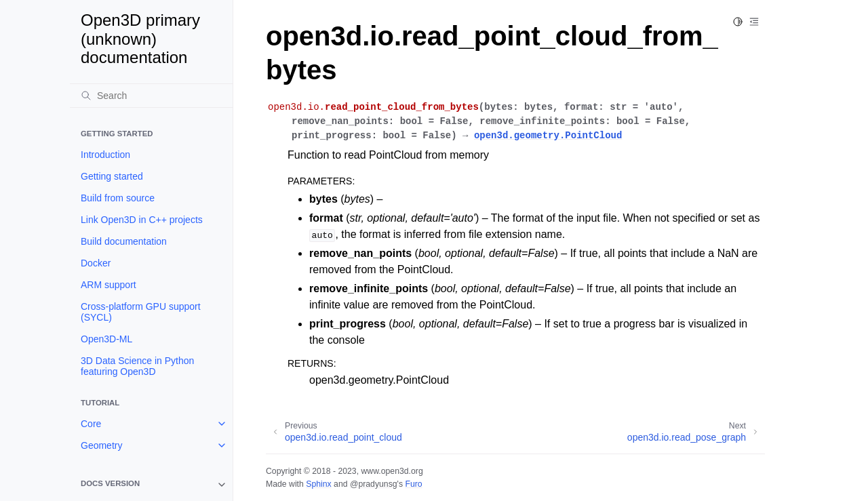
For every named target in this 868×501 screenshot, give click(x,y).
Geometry (101, 445)
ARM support (108, 285)
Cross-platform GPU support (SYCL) (141, 312)
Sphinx (318, 484)
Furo (413, 484)
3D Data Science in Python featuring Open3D (137, 366)
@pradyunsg (374, 484)
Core (91, 424)
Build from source (118, 198)
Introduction (105, 155)
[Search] (151, 96)
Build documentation (124, 241)
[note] (151, 485)
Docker (96, 263)
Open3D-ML (106, 339)
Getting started (112, 176)
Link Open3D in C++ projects (142, 220)
